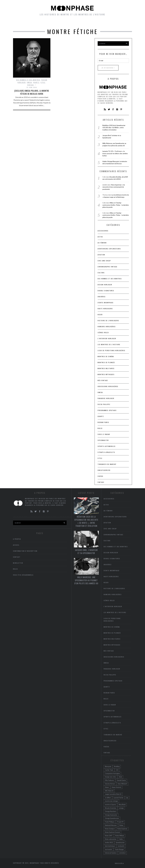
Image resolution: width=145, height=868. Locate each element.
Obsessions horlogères (108, 386)
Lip (127, 798)
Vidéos (100, 476)
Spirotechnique (110, 846)
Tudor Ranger (119, 849)
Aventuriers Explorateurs (109, 249)
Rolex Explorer (122, 829)
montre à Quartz (110, 805)
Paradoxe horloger (106, 398)
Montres (36, 22)
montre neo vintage (111, 801)
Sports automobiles (107, 446)
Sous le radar (104, 434)
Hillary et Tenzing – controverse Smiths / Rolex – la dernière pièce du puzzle (116, 205)
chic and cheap (104, 261)
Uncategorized (104, 470)
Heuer (107, 787)
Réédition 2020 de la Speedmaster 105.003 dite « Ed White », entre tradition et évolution (114, 128)
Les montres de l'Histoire (109, 344)
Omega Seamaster (111, 815)
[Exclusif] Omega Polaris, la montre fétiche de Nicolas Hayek (32, 92)
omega (121, 808)
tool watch (108, 849)
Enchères (102, 297)
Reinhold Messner (111, 825)
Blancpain (108, 766)
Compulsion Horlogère (112, 773)
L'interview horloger (107, 338)
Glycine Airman (110, 784)
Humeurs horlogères (83, 22)
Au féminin (102, 243)
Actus (100, 237)
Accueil (22, 22)
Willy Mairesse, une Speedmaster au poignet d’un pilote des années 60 (86, 580)
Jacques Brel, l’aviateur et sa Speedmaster (86, 552)
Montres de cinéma (106, 356)
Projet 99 (120, 822)
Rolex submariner (111, 839)
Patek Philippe (104, 404)
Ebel (120, 777)
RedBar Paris (103, 422)
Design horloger (105, 285)
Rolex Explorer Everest (112, 832)
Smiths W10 (109, 842)
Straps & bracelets (106, 452)
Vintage (31, 85)
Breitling (117, 766)
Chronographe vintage (107, 267)
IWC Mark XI (109, 791)
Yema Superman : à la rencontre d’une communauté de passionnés (114, 187)
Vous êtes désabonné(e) (23, 575)
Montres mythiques (106, 374)
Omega (29, 82)
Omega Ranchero (111, 811)
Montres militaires (106, 368)
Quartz (36, 82)
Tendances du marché (107, 464)
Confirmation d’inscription (25, 551)
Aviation (101, 255)
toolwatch (121, 846)
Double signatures (106, 291)
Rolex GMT (109, 836)
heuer (100, 315)
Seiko (121, 839)
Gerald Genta (121, 780)
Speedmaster (103, 440)
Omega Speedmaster (112, 818)
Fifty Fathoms (109, 780)
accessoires (103, 231)
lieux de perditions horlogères (111, 350)
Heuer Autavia (116, 787)
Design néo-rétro (111, 777)
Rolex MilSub (120, 836)
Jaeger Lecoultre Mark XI (113, 794)
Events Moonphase (106, 303)
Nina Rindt (122, 805)
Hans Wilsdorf (122, 784)
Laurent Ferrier (118, 798)
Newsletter (106, 22)
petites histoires (55, 22)
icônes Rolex (103, 333)
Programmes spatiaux (107, 410)
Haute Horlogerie (105, 309)
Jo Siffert (108, 798)
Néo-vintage (103, 380)
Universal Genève (111, 853)
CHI (117, 770)
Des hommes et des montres (28, 80)
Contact (17, 557)
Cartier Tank (109, 770)
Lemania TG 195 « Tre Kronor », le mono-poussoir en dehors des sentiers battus (115, 153)
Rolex (100, 428)
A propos (122, 22)
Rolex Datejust (110, 829)
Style (43, 82)
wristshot (122, 853)
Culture (101, 273)
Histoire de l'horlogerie (108, 321)
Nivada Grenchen (111, 808)
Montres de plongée (106, 362)
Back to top (119, 863)
